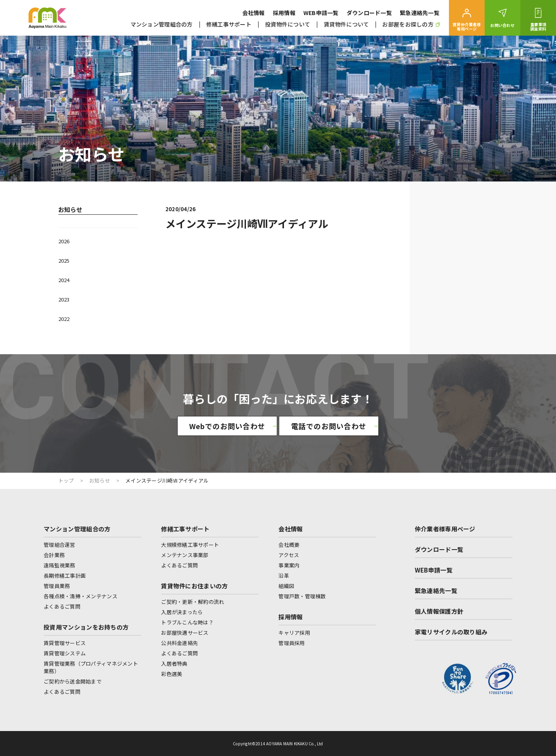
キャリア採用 (294, 633)
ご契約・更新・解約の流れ (193, 602)
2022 (64, 319)
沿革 (284, 576)
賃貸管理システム (65, 653)
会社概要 (289, 545)
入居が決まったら (182, 612)
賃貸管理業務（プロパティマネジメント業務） (91, 667)
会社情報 (254, 13)
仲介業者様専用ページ (445, 529)
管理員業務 (57, 586)
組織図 (286, 586)
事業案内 (289, 565)
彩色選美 (172, 674)
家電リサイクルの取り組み (451, 632)
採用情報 (284, 13)
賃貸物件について (346, 24)
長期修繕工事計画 (65, 576)
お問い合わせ (502, 25)
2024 (64, 280)
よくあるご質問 (62, 606)
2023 (64, 299)
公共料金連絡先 (179, 643)
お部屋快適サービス (185, 633)
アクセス (289, 555)
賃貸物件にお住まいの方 (194, 586)
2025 (64, 261)
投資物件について (288, 24)
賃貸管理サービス (65, 643)
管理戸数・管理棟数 (302, 596)
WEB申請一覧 (321, 13)
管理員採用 (291, 643)
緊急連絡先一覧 (420, 13)
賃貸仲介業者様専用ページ (467, 27)
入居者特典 (174, 663)
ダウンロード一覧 (369, 13)
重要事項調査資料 (538, 27)
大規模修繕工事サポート (190, 545)
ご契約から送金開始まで (73, 681)
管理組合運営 (59, 545)
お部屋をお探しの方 (411, 24)
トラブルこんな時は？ (187, 622)
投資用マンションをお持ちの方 (86, 627)
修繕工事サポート (229, 24)
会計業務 (54, 555)
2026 (64, 241)
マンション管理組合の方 (162, 24)
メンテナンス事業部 (185, 555)
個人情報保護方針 (439, 611)
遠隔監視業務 (59, 565)
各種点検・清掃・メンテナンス (81, 596)
